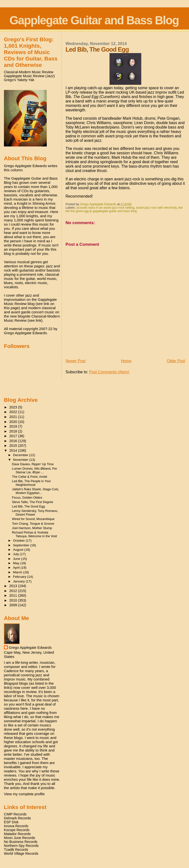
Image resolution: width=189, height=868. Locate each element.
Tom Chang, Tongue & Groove (33, 524)
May (17, 563)
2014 (14, 450)
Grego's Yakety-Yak (19, 80)
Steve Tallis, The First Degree (33, 502)
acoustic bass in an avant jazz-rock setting (105, 208)
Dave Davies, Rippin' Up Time (33, 464)
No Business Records (21, 842)
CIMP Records (15, 814)
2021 (14, 417)
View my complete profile (24, 794)
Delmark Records (17, 818)
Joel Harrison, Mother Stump (32, 528)
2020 (14, 422)
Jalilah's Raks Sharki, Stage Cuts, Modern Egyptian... (36, 491)
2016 (14, 441)
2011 (14, 595)
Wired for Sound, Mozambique (33, 519)
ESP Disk (11, 822)
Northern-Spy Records (21, 846)
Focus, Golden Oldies (27, 498)
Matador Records (17, 834)
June (17, 559)
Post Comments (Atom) (109, 372)
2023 (14, 407)
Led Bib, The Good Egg (29, 506)
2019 (14, 426)
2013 (14, 586)
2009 (14, 605)
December (21, 455)
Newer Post (75, 361)
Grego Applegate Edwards (30, 647)
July (16, 554)
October (19, 541)
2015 (14, 446)
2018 (14, 431)
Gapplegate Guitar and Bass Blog (94, 20)
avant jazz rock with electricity (156, 208)
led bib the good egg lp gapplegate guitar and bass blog (124, 209)
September (22, 545)
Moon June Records (20, 838)
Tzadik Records (16, 850)
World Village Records (21, 854)
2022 (14, 412)
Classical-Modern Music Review (29, 72)
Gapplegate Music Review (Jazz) (29, 76)
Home (126, 361)
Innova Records (16, 826)
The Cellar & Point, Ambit (30, 477)
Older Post (176, 361)
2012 (14, 591)
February (20, 577)
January (19, 581)
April (17, 568)
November (21, 460)
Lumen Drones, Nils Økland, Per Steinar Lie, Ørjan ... (35, 470)
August (19, 550)
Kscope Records (17, 830)
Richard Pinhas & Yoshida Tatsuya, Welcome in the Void (35, 534)
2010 (14, 600)
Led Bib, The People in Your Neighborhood (31, 483)
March (18, 572)
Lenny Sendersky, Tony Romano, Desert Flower (35, 513)
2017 (14, 436)
